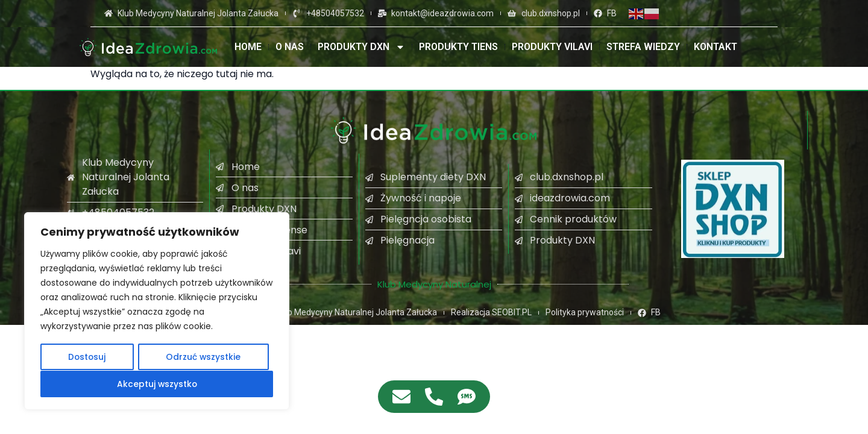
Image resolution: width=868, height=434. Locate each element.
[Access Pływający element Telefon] (434, 397)
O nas (290, 47)
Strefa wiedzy (643, 47)
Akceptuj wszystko (157, 384)
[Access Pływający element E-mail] (401, 397)
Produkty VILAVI (552, 47)
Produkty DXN (361, 47)
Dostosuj (87, 357)
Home (248, 47)
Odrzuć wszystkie (203, 357)
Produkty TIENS (458, 47)
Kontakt (715, 47)
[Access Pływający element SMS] (467, 397)
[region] (157, 312)
